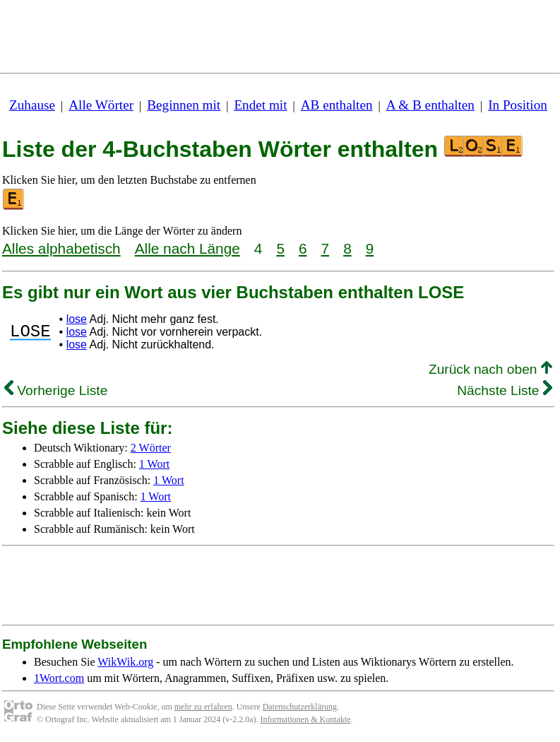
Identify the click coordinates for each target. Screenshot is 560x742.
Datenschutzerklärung (300, 707)
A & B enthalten (430, 105)
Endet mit (260, 105)
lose (77, 319)
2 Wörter (151, 448)
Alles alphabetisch (61, 248)
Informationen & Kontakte (306, 719)
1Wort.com (59, 678)
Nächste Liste (505, 390)
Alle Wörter (101, 105)
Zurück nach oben (490, 369)
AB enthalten (337, 105)
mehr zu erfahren (203, 707)
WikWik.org (125, 662)
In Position (518, 105)
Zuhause (32, 105)
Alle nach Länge (187, 248)
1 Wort (154, 464)
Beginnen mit (184, 105)
